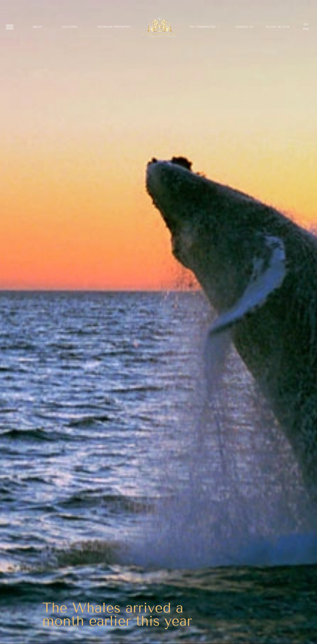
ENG (306, 29)
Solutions (71, 27)
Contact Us (244, 27)
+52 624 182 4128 (277, 27)
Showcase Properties (114, 27)
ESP (306, 24)
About (38, 27)
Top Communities (204, 27)
